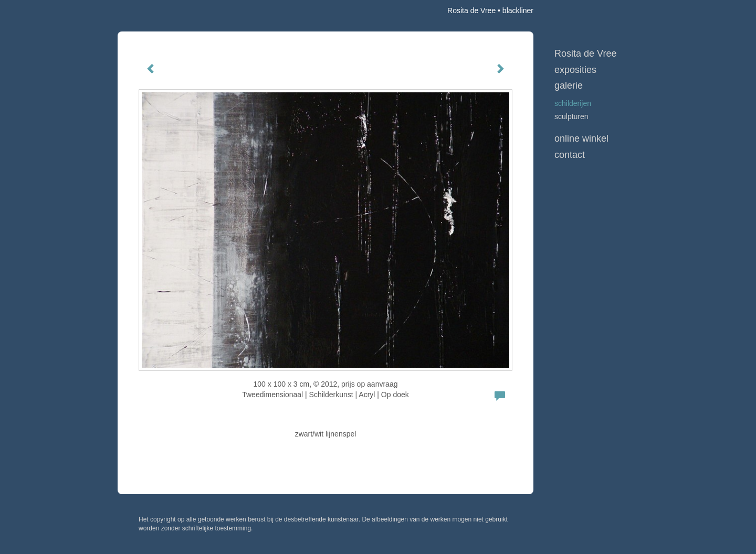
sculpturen (571, 116)
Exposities (575, 70)
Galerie (569, 86)
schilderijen (573, 103)
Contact (570, 155)
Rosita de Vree (471, 10)
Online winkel (581, 138)
